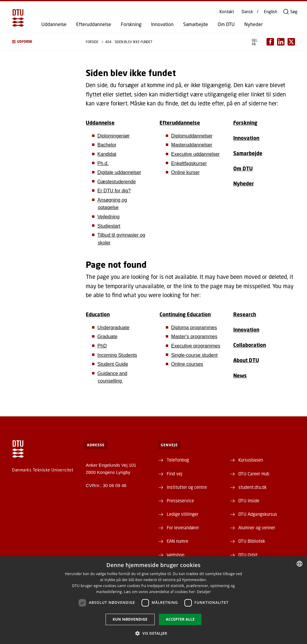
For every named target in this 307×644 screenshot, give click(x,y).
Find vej (174, 474)
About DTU (246, 360)
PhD (102, 346)
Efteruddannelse (94, 24)
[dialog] (153, 600)
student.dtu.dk (252, 487)
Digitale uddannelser (119, 172)
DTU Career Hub (254, 474)
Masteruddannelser (192, 145)
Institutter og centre (187, 487)
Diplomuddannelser (192, 136)
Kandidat (107, 154)
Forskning (131, 24)
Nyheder (253, 24)
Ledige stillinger (183, 514)
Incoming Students (117, 355)
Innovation (162, 24)
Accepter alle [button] (180, 619)
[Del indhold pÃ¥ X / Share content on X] (291, 42)
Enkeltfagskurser (189, 163)
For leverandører (183, 527)
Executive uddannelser (195, 154)
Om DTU (226, 24)
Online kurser (185, 172)
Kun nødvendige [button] (130, 619)
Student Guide (113, 364)
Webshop (176, 555)
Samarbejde (196, 24)
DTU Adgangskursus (258, 514)
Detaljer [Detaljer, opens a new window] (204, 592)
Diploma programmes (194, 328)
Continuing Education (185, 314)
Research (245, 314)
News (240, 375)
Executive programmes (196, 346)
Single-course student (194, 355)
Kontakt (227, 12)
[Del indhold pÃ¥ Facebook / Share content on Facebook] (270, 42)
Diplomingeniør (114, 136)
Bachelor (107, 145)
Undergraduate (113, 328)
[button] (43, 42)
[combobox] (300, 564)
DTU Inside (249, 501)
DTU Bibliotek (252, 541)
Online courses (187, 364)
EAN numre (177, 541)
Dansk (247, 12)
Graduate (107, 337)
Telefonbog (178, 460)
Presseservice (180, 501)
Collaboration (250, 345)
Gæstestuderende (117, 182)
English (271, 12)
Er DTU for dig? (114, 191)
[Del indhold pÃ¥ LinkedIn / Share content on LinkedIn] (281, 42)
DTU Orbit (248, 555)
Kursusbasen (251, 460)
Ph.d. (103, 163)
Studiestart (109, 226)
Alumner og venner (257, 527)
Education (98, 314)
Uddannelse (54, 24)
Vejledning (109, 217)
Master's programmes (194, 337)
